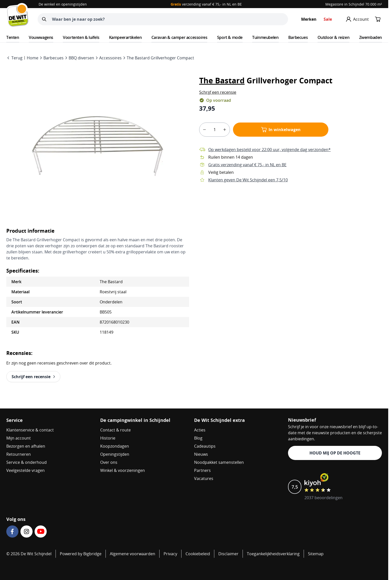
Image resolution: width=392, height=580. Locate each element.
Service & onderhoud (27, 462)
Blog (198, 438)
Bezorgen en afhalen (26, 446)
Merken (309, 19)
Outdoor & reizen (334, 37)
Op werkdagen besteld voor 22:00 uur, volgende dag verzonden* (269, 150)
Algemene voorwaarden (133, 554)
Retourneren (19, 454)
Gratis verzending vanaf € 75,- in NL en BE (247, 165)
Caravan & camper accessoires (179, 37)
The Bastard (222, 80)
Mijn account (19, 438)
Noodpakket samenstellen (219, 462)
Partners (202, 470)
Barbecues (298, 37)
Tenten (13, 37)
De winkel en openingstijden (63, 4)
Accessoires (110, 58)
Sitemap (316, 554)
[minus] (204, 130)
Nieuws (201, 454)
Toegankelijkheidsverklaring (273, 554)
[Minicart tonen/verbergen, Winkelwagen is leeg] (378, 19)
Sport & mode (230, 37)
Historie (108, 438)
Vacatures (204, 478)
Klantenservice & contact (30, 430)
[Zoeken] (44, 19)
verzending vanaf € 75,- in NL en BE (206, 4)
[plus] (225, 130)
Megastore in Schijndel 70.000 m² (354, 4)
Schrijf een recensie (218, 92)
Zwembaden (371, 37)
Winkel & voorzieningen (123, 470)
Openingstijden (115, 454)
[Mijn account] (357, 19)
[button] (218, 92)
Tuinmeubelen (265, 37)
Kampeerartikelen (125, 37)
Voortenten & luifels (81, 37)
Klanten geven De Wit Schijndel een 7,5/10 (248, 180)
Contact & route (115, 430)
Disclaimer (228, 554)
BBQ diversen (81, 58)
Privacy (170, 554)
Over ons (109, 462)
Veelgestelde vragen (25, 470)
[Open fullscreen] (98, 146)
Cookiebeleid (198, 554)
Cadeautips (205, 446)
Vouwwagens (41, 37)
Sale (328, 19)
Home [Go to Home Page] (33, 58)
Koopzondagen (115, 446)
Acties (200, 430)
